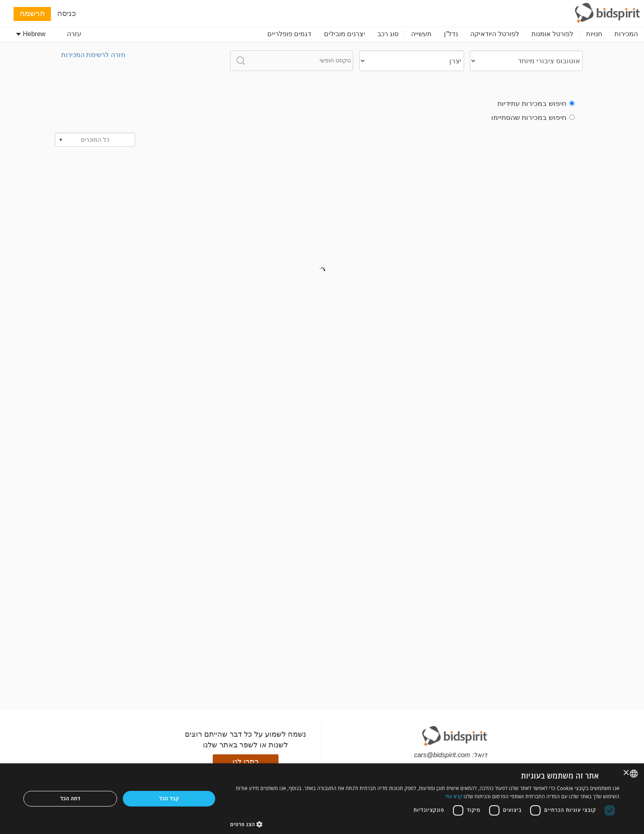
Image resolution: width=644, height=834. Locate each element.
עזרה (74, 34)
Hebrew (31, 34)
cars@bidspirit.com (442, 755)
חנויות (594, 34)
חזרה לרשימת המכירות (93, 55)
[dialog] (322, 799)
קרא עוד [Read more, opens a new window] (454, 796)
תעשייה (421, 34)
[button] (425, 824)
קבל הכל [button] (169, 798)
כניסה (67, 13)
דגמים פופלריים (289, 34)
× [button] (627, 773)
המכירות (626, 34)
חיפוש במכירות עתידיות (536, 104)
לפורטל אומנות (552, 34)
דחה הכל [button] (70, 798)
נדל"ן (451, 34)
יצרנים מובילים (345, 34)
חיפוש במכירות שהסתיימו (533, 118)
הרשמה (32, 13)
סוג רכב (388, 34)
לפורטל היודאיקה (494, 34)
